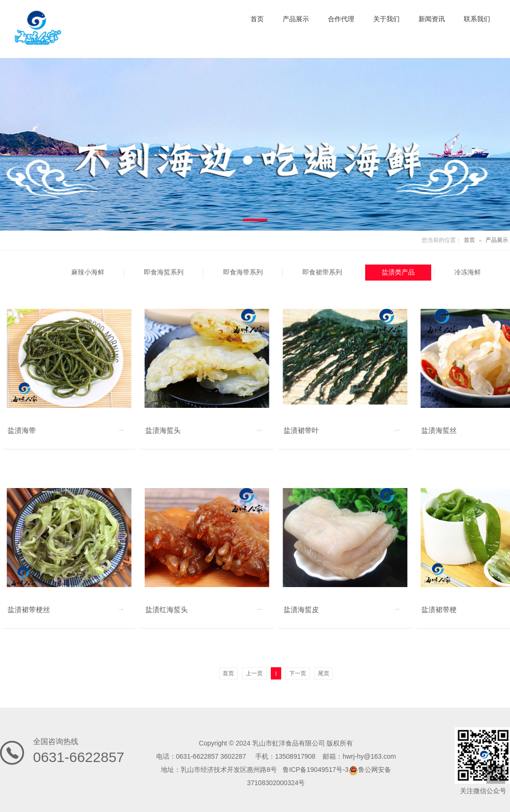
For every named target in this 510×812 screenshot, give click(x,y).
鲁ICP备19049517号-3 (316, 770)
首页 (469, 240)
